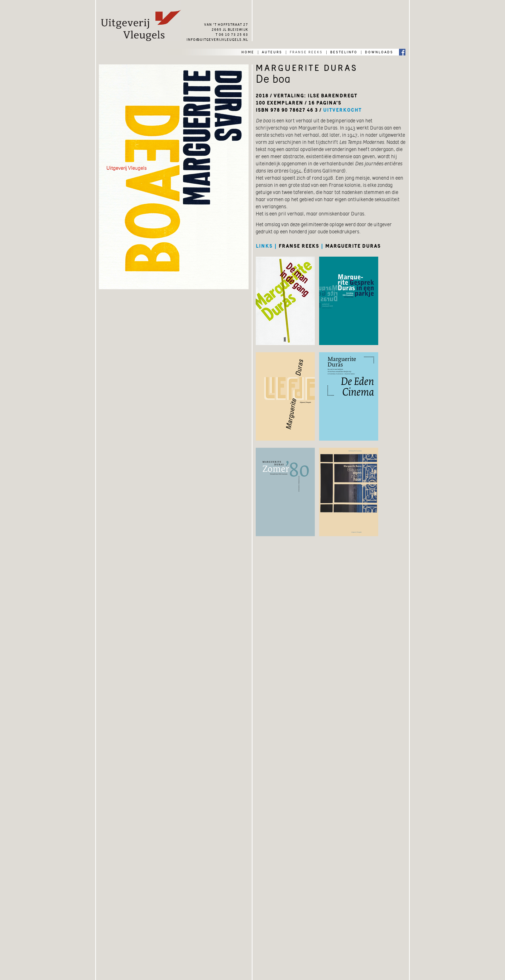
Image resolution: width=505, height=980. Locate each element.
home (248, 52)
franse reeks (306, 52)
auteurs (272, 52)
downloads (379, 52)
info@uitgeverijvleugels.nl (217, 39)
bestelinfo (344, 52)
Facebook (402, 52)
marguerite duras (353, 246)
